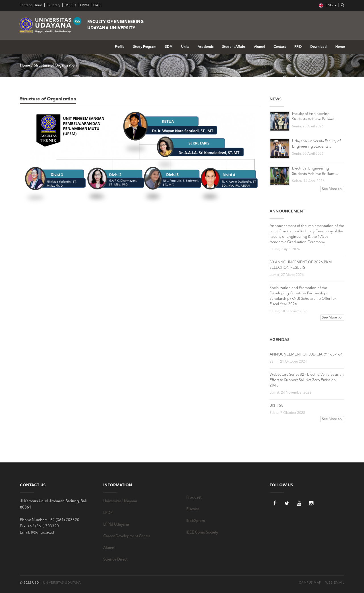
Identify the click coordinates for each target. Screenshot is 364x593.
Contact (280, 47)
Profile (120, 47)
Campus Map (310, 583)
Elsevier (193, 509)
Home (340, 47)
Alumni (259, 47)
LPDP (108, 513)
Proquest (194, 498)
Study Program (145, 47)
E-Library (53, 5)
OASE (97, 5)
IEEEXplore (196, 521)
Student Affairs (234, 47)
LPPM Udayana (116, 525)
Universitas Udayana (120, 501)
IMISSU (70, 5)
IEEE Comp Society (202, 533)
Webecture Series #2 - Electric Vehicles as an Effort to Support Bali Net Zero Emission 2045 (307, 380)
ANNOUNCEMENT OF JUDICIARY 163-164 (306, 355)
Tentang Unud (31, 5)
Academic (206, 47)
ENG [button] (328, 6)
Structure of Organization (55, 66)
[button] (341, 5)
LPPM (84, 5)
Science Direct (115, 560)
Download (318, 47)
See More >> (332, 189)
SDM (169, 47)
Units (185, 47)
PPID (298, 47)
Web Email (335, 583)
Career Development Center (127, 536)
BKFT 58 (277, 406)
